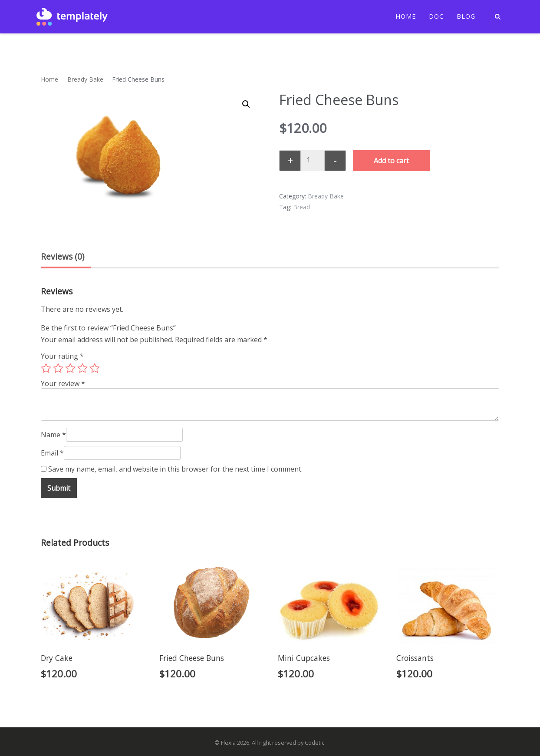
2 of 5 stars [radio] (58, 368)
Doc (436, 17)
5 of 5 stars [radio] (95, 368)
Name (53, 435)
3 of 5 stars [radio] (70, 368)
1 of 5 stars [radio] (46, 368)
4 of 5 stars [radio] (82, 368)
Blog (466, 17)
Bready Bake (85, 79)
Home (406, 17)
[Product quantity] (312, 160)
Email (52, 453)
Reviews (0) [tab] (63, 256)
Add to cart (391, 161)
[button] (246, 104)
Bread (301, 207)
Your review (63, 383)
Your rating (62, 356)
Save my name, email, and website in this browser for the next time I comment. (175, 469)
